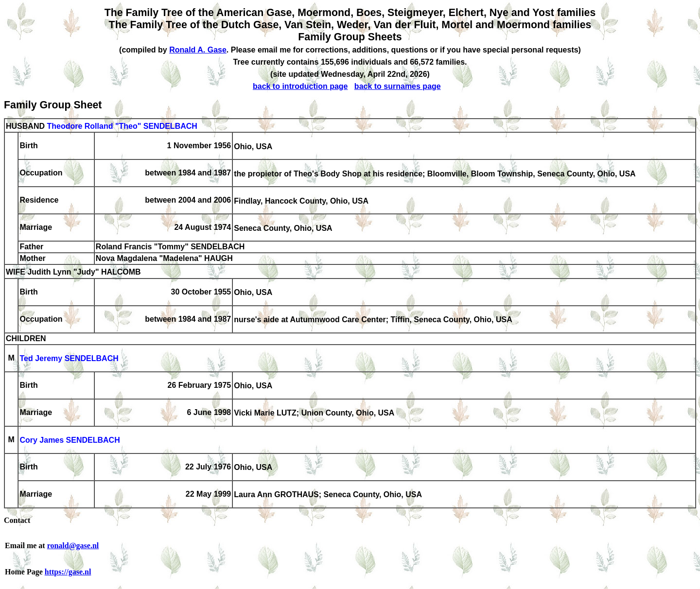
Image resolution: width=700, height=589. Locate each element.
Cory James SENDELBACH (70, 441)
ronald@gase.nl (73, 546)
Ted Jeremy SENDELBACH (69, 359)
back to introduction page (300, 86)
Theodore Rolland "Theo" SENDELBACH (122, 126)
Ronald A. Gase (198, 50)
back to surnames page (398, 86)
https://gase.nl (68, 572)
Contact (17, 520)
